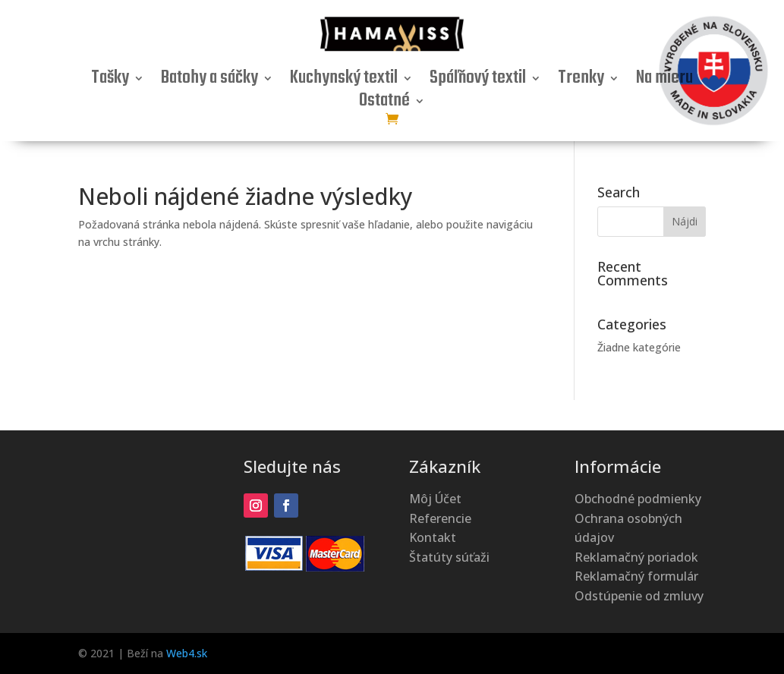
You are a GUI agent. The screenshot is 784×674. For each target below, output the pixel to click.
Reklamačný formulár (636, 576)
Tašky (110, 81)
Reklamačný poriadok (636, 557)
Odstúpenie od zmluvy (639, 596)
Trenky (581, 81)
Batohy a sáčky (209, 81)
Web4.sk (187, 653)
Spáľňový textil (478, 81)
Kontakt (433, 537)
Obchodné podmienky (638, 499)
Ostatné (384, 104)
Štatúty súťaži (449, 557)
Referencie (440, 518)
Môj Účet (435, 499)
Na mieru (664, 81)
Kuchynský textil (344, 81)
